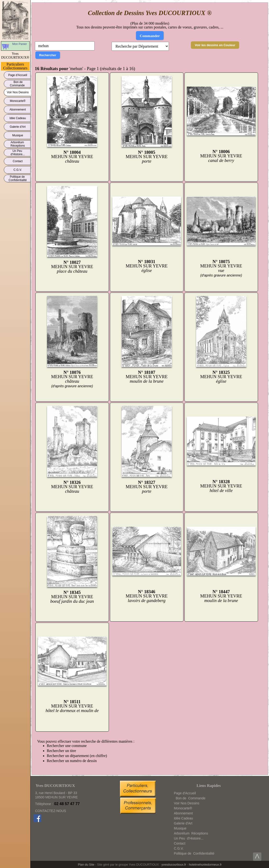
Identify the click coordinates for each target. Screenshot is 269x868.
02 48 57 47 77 (67, 804)
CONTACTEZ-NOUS (51, 811)
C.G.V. (18, 169)
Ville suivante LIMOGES (71, 738)
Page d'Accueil (18, 74)
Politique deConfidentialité (18, 178)
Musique (18, 135)
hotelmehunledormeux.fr (205, 865)
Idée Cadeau (18, 117)
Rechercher (48, 55)
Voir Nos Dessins (18, 91)
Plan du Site (86, 865)
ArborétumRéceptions (18, 144)
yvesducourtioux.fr (174, 865)
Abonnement (18, 109)
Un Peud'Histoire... (18, 153)
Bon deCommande (18, 84)
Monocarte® (18, 100)
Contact (18, 160)
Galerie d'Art (18, 126)
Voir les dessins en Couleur (215, 45)
